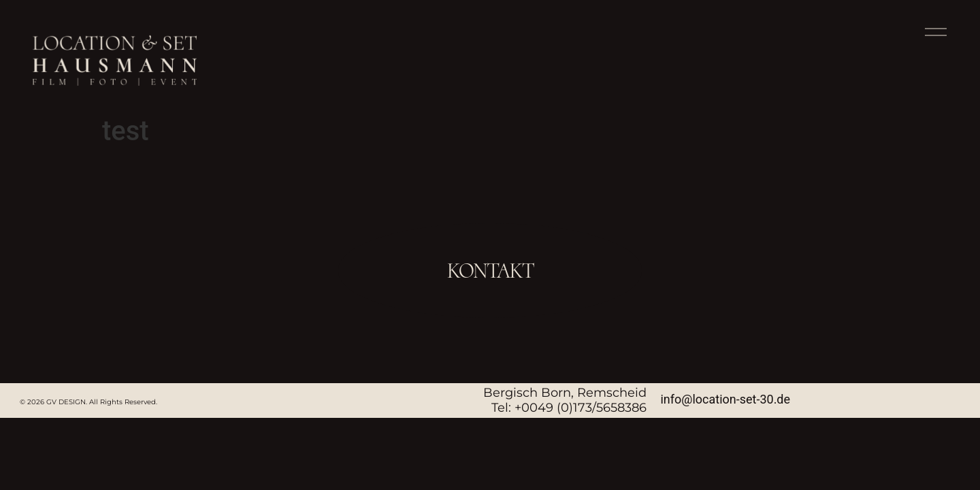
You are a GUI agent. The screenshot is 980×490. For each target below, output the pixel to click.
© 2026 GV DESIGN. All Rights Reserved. (88, 402)
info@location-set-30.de (725, 399)
